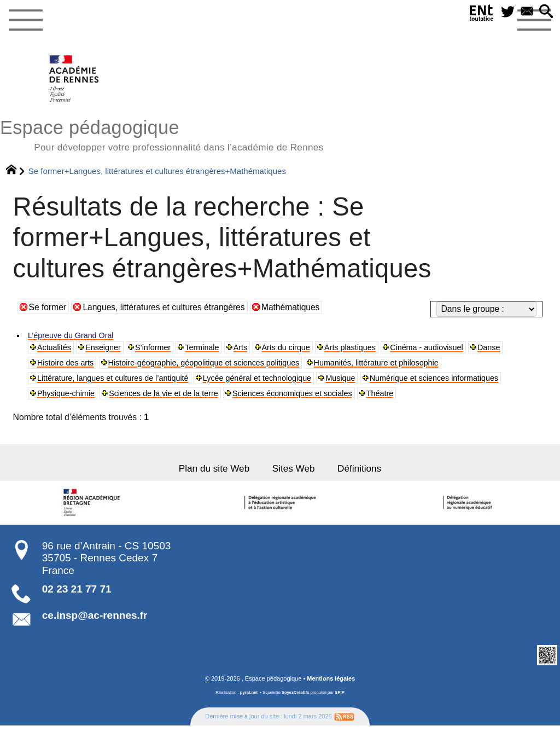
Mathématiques (293, 307)
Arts (255, 348)
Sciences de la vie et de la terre (331, 397)
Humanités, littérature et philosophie (407, 365)
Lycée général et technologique (278, 381)
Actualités (56, 348)
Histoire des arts (68, 365)
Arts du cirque (304, 348)
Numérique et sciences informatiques (108, 397)
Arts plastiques (373, 348)
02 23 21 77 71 (77, 612)
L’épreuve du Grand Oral (75, 336)
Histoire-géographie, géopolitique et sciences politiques (219, 365)
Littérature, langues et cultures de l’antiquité (120, 381)
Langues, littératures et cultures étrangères (165, 307)
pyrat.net (249, 716)
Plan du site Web (209, 491)
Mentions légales (331, 702)
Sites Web (295, 491)
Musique (368, 381)
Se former (48, 307)
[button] (545, 13)
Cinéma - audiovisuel (456, 348)
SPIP (340, 716)
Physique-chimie (224, 397)
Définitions (366, 491)
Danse (523, 348)
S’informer (162, 348)
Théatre (52, 414)
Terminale (214, 348)
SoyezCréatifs (296, 716)
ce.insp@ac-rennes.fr (95, 639)
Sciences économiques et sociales (471, 397)
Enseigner (109, 348)
